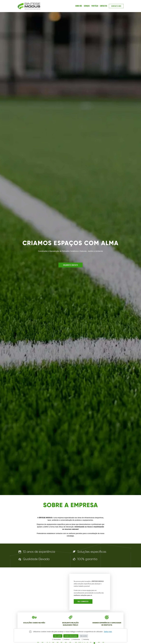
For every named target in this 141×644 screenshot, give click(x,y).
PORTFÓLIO (95, 6)
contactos (104, 6)
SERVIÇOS (87, 6)
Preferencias (76, 639)
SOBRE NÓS (79, 6)
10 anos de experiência (39, 552)
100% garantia (87, 559)
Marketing (85, 639)
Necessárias (56, 639)
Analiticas (66, 639)
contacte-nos (116, 6)
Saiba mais (108, 632)
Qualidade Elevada (36, 559)
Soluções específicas (92, 552)
